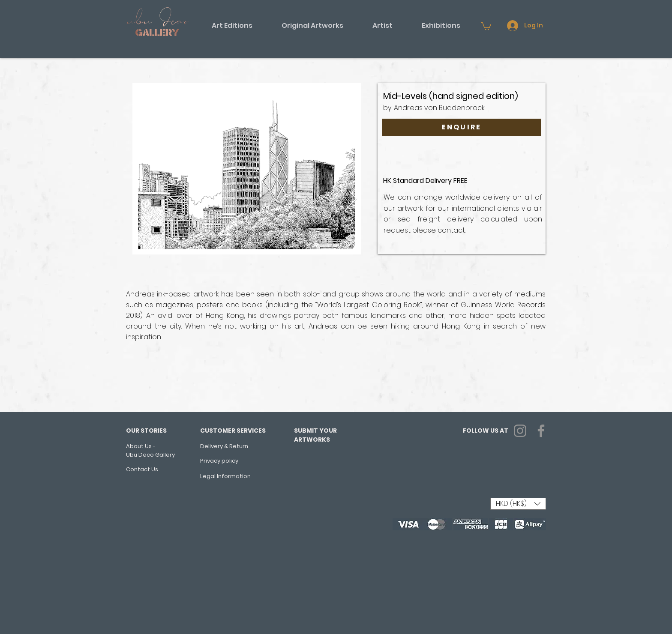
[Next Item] (353, 199)
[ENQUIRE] (462, 127)
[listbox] (518, 504)
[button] (232, 26)
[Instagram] (520, 431)
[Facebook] (541, 431)
